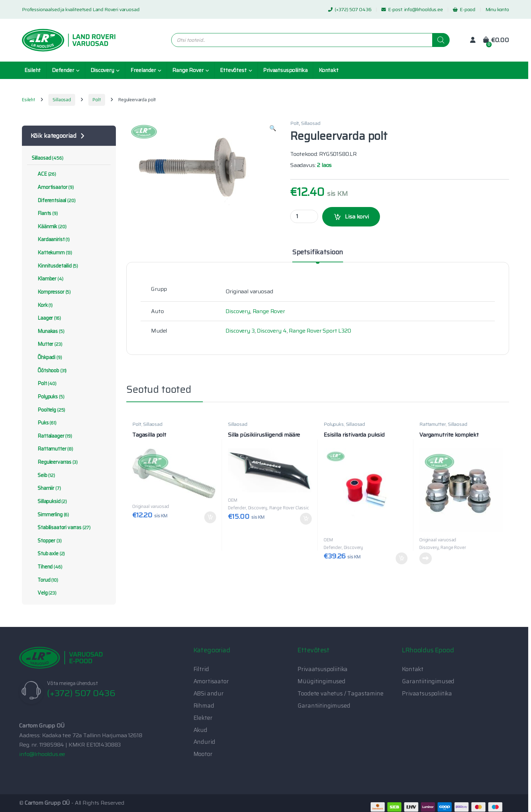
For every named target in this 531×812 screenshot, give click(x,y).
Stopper (47, 541)
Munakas (48, 331)
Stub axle (48, 554)
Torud (45, 580)
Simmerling (50, 515)
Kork (42, 305)
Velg (44, 593)
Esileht (33, 70)
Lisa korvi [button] (210, 517)
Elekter (203, 718)
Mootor (203, 754)
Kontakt (329, 70)
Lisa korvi (357, 217)
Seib (43, 475)
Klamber (47, 279)
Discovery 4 (272, 331)
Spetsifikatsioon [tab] (318, 253)
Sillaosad (62, 100)
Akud (200, 730)
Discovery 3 (240, 331)
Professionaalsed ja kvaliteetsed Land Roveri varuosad (81, 9)
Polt (97, 100)
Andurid (204, 742)
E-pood (464, 9)
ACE (44, 174)
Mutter (47, 344)
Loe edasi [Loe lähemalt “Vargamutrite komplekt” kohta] (426, 558)
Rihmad (204, 706)
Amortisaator (53, 187)
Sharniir (46, 488)
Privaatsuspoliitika (285, 70)
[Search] (441, 40)
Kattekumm (52, 253)
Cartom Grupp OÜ (47, 803)
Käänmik (49, 226)
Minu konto (497, 9)
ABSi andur (209, 693)
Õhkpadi (47, 357)
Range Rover (188, 70)
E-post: (393, 9)
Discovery (102, 70)
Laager (46, 318)
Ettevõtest (233, 70)
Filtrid (201, 669)
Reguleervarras (55, 462)
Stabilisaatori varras (61, 527)
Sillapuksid (49, 501)
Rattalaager (52, 436)
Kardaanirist (51, 239)
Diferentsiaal (54, 200)
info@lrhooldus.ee (424, 9)
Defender (63, 70)
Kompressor (51, 292)
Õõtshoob (49, 371)
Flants (45, 213)
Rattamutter (433, 424)
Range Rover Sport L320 (320, 331)
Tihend (47, 567)
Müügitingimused (322, 681)
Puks (44, 423)
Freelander (143, 70)
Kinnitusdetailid (55, 266)
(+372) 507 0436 (350, 9)
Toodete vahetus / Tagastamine (340, 693)
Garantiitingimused (324, 706)
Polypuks (334, 424)
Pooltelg (48, 410)
